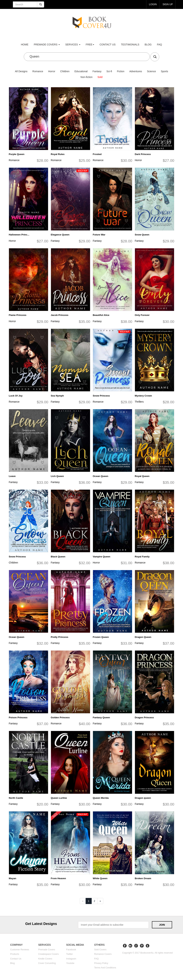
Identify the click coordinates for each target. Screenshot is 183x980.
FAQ (159, 45)
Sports (164, 71)
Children (65, 71)
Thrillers (139, 402)
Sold (100, 77)
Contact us (108, 45)
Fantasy (97, 71)
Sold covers (100, 950)
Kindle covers (45, 959)
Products (15, 954)
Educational (81, 71)
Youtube (70, 963)
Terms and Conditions (105, 968)
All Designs (21, 71)
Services (73, 45)
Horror (52, 71)
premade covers (47, 45)
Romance (38, 71)
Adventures (136, 71)
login (153, 4)
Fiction (121, 71)
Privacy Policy (101, 963)
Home (25, 45)
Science (151, 71)
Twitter (69, 954)
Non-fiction (87, 77)
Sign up (168, 4)
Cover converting (47, 963)
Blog (148, 45)
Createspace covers (49, 954)
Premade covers (47, 950)
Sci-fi (109, 71)
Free (90, 45)
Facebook (71, 950)
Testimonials (130, 45)
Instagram (71, 959)
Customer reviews (20, 950)
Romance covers (103, 954)
